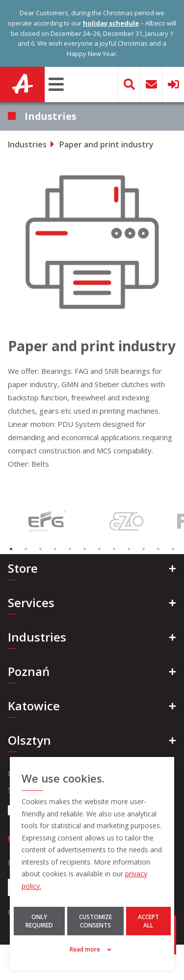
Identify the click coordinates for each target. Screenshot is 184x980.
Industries (27, 144)
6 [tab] (85, 549)
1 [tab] (11, 549)
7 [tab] (100, 549)
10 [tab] (144, 549)
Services (31, 602)
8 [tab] (114, 549)
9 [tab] (129, 549)
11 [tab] (158, 549)
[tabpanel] (46, 521)
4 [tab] (55, 549)
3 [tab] (41, 549)
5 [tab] (70, 549)
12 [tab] (173, 549)
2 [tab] (26, 549)
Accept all (148, 921)
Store (23, 568)
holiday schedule (111, 23)
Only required (39, 921)
